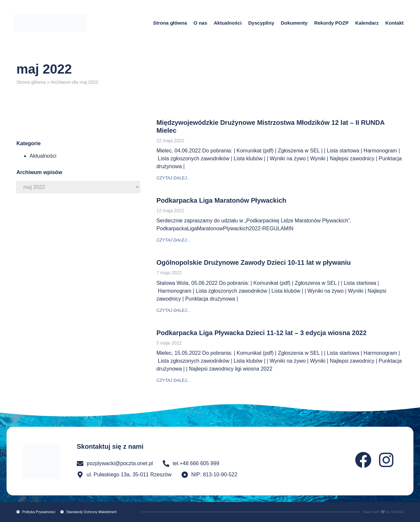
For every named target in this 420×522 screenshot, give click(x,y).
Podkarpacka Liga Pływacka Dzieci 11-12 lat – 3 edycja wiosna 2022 (262, 333)
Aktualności (228, 23)
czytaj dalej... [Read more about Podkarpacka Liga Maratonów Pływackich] (173, 240)
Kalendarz (367, 23)
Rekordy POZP (331, 23)
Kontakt (394, 23)
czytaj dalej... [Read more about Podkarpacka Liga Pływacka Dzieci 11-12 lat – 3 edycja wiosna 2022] (173, 380)
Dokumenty (294, 23)
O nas (200, 23)
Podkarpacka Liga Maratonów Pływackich (221, 200)
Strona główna (170, 23)
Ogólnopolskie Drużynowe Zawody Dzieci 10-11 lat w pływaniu (254, 262)
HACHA (397, 512)
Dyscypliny (261, 23)
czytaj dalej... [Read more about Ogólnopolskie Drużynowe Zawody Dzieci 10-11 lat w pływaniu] (173, 310)
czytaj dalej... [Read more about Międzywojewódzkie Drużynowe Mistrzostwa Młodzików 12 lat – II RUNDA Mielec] (173, 178)
